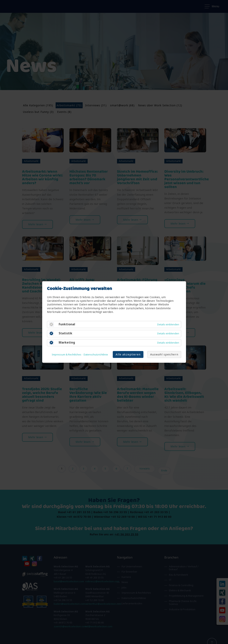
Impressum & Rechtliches (67, 355)
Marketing (67, 343)
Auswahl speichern (164, 354)
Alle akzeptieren (128, 354)
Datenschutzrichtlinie (96, 355)
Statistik (65, 333)
